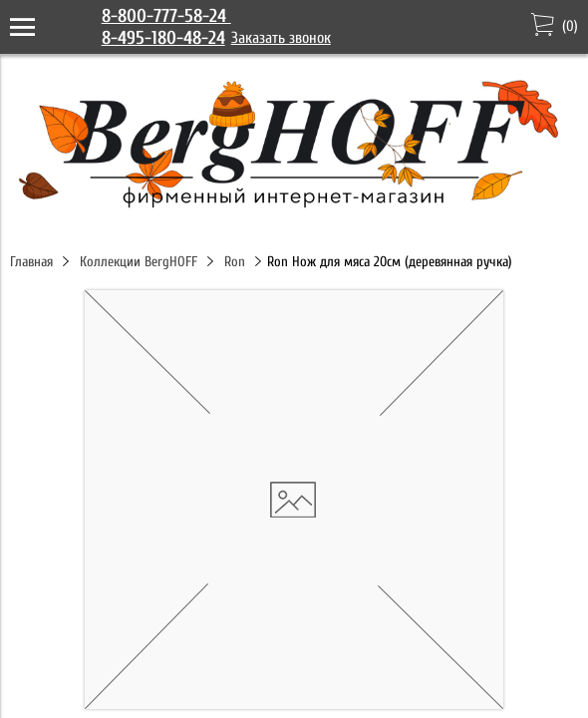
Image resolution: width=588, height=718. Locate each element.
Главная (31, 262)
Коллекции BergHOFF (139, 262)
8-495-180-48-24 (163, 38)
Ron (235, 262)
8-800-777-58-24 (166, 16)
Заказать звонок (281, 38)
